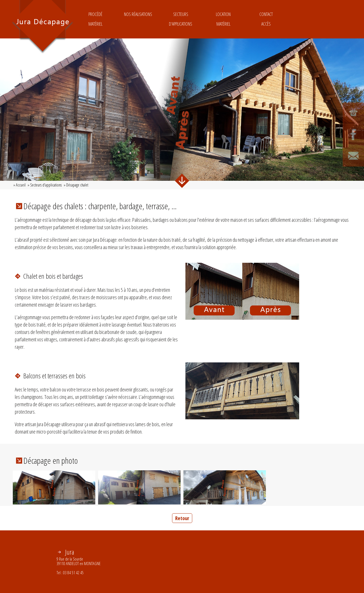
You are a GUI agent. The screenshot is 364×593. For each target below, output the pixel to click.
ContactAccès (266, 19)
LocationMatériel (223, 19)
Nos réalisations (138, 19)
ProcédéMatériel (95, 19)
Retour (182, 518)
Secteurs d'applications (181, 19)
